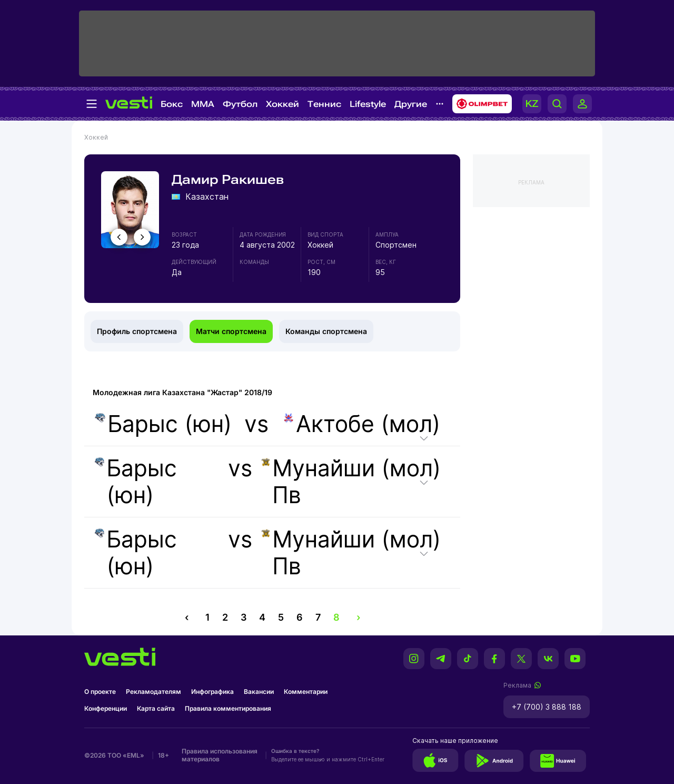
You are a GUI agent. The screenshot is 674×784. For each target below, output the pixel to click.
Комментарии (306, 692)
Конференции (106, 708)
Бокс (172, 104)
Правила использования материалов (220, 755)
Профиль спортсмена (137, 331)
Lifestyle (368, 104)
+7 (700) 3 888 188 (547, 707)
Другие (411, 104)
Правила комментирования (228, 708)
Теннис (324, 104)
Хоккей (283, 104)
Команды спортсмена (326, 331)
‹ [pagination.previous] (187, 617)
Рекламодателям (153, 692)
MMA (203, 104)
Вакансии (259, 692)
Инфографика (212, 692)
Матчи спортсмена (231, 331)
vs (266, 424)
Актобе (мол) (362, 424)
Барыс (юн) (163, 424)
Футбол (240, 104)
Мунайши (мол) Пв (351, 482)
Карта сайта (156, 708)
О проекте (100, 692)
